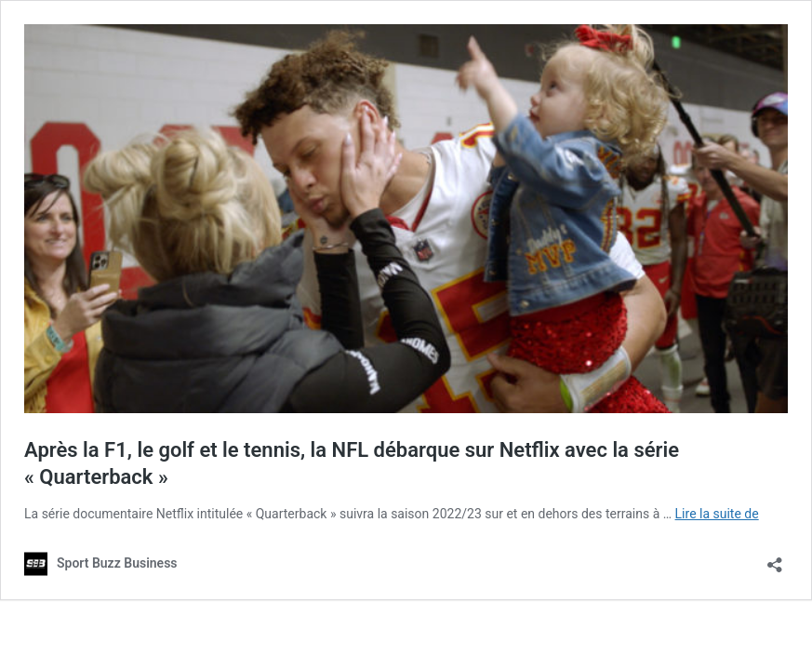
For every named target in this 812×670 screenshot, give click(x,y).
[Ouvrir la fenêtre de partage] (775, 559)
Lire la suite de (717, 514)
